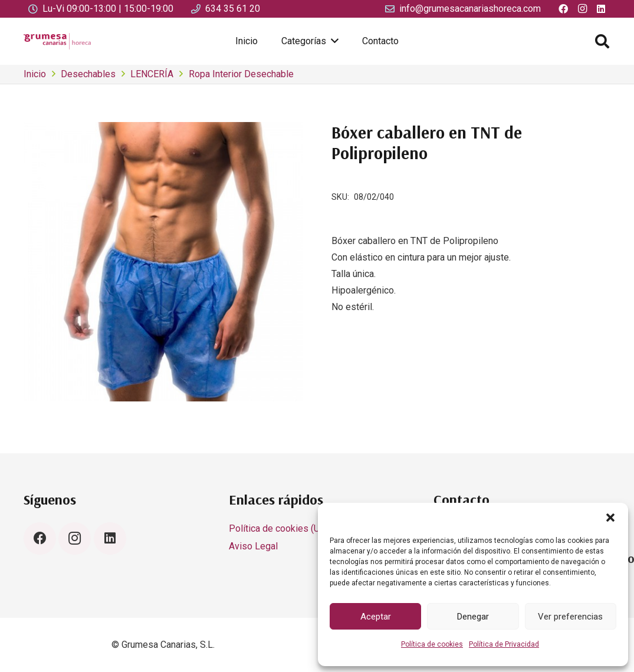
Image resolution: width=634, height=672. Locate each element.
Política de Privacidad (504, 644)
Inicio (35, 74)
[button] (610, 518)
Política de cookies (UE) (278, 528)
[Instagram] (75, 538)
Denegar (473, 617)
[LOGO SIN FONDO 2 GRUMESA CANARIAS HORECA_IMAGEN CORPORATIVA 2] (57, 41)
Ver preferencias (570, 617)
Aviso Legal (253, 546)
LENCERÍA (152, 74)
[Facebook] (40, 538)
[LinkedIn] (110, 538)
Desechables (88, 74)
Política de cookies (432, 644)
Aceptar (376, 617)
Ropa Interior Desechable (241, 74)
